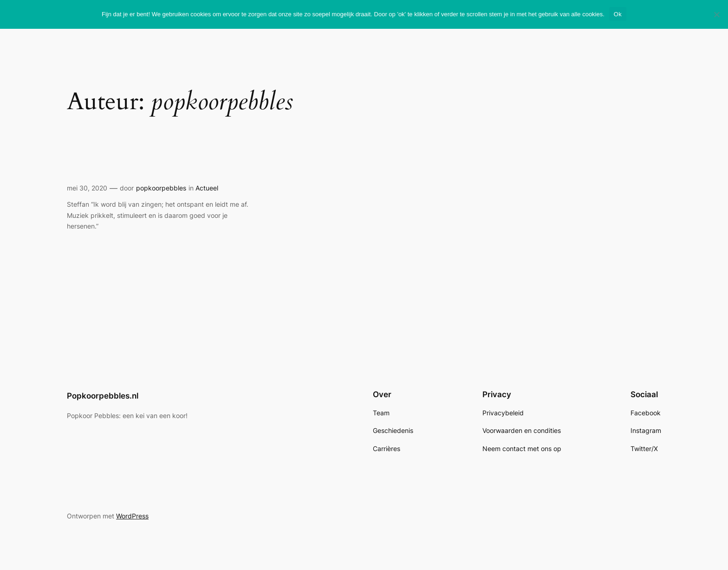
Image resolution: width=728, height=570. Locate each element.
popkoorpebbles (161, 188)
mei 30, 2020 (87, 188)
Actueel (207, 188)
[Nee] (716, 14)
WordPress (132, 516)
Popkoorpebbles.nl (103, 396)
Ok (618, 14)
